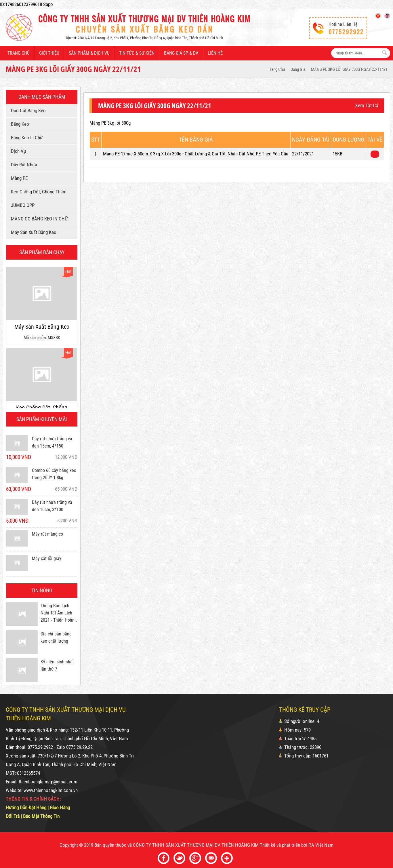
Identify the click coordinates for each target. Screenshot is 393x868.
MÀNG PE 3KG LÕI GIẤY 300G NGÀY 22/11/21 (349, 69)
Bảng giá (298, 69)
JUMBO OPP (22, 205)
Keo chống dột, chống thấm (38, 192)
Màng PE (18, 178)
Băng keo (19, 124)
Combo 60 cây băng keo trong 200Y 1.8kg (54, 474)
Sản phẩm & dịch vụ (89, 53)
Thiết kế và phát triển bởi (284, 845)
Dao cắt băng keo (27, 111)
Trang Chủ (276, 69)
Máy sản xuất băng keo (33, 232)
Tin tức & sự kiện (137, 53)
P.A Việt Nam (321, 845)
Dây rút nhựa (23, 165)
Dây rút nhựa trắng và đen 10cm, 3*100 (52, 506)
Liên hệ (215, 53)
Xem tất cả (367, 105)
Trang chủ (19, 53)
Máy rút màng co (47, 534)
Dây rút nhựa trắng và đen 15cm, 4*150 (52, 442)
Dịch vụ (17, 151)
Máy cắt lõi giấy (47, 558)
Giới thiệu (49, 53)
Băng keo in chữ (26, 138)
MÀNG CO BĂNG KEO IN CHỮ (38, 219)
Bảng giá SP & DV (181, 53)
